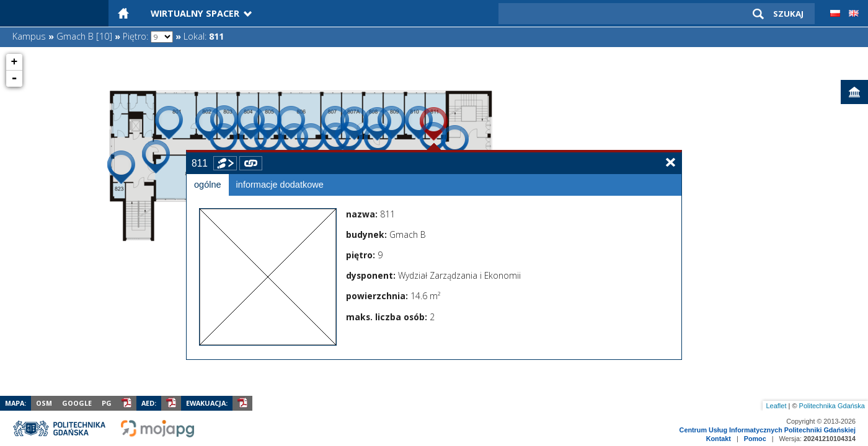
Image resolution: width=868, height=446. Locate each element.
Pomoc (755, 439)
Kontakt (719, 439)
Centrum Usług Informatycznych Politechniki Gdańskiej (768, 430)
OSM (44, 403)
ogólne (208, 185)
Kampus (29, 36)
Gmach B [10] (84, 36)
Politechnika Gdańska (832, 406)
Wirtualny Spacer (195, 13)
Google (77, 403)
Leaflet (776, 406)
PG (107, 403)
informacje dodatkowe (280, 185)
